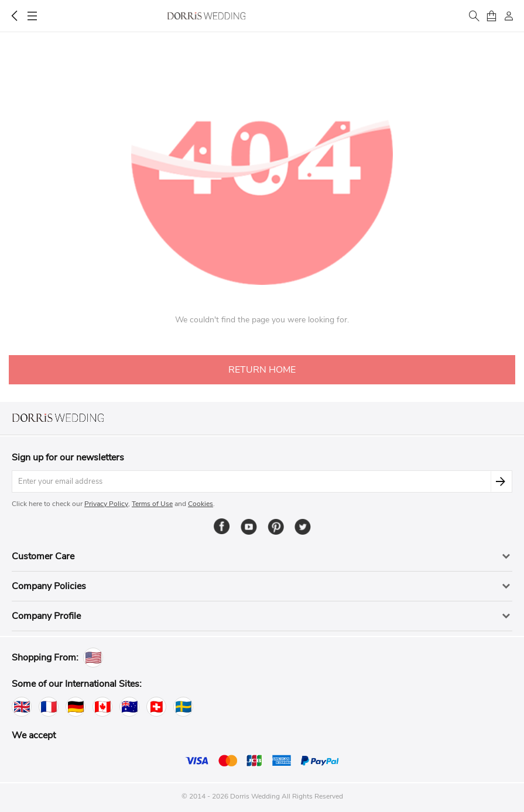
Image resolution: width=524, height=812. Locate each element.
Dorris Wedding (206, 16)
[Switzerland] (156, 707)
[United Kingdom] (22, 707)
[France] (49, 707)
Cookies (201, 504)
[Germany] (76, 707)
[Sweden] (183, 707)
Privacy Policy (106, 504)
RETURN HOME (262, 370)
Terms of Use (152, 504)
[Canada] (102, 707)
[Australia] (129, 707)
